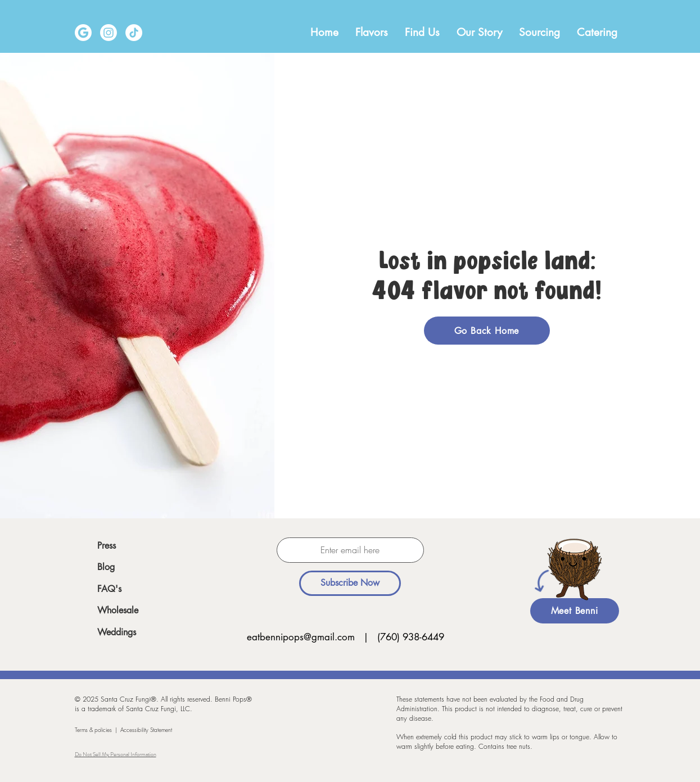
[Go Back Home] (487, 331)
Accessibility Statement (146, 730)
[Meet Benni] (575, 611)
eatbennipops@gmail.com (301, 637)
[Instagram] (109, 33)
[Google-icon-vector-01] (83, 33)
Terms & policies (93, 730)
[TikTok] (134, 33)
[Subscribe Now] (350, 583)
